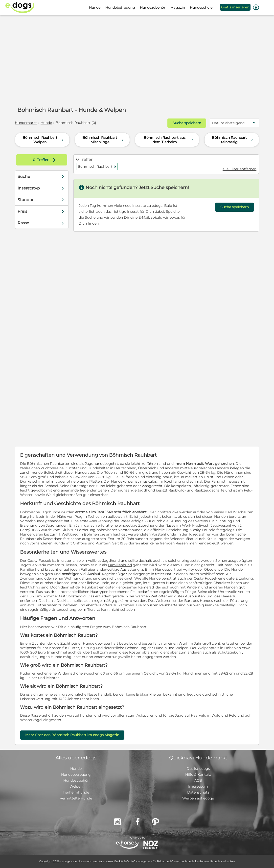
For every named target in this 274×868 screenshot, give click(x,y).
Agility (188, 569)
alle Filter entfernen (240, 169)
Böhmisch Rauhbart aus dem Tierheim (169, 140)
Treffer (45, 160)
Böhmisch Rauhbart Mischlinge (103, 140)
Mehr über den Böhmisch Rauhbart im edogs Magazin (72, 735)
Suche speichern (187, 123)
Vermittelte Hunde (76, 798)
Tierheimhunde (76, 792)
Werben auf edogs (198, 798)
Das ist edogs (198, 769)
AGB (198, 780)
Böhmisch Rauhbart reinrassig (233, 140)
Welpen (76, 786)
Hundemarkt (26, 123)
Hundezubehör (76, 780)
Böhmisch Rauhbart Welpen (44, 140)
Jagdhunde (95, 464)
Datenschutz (198, 792)
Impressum (198, 786)
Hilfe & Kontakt (198, 774)
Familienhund (120, 565)
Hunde (46, 123)
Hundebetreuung (76, 774)
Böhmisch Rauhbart (97, 166)
